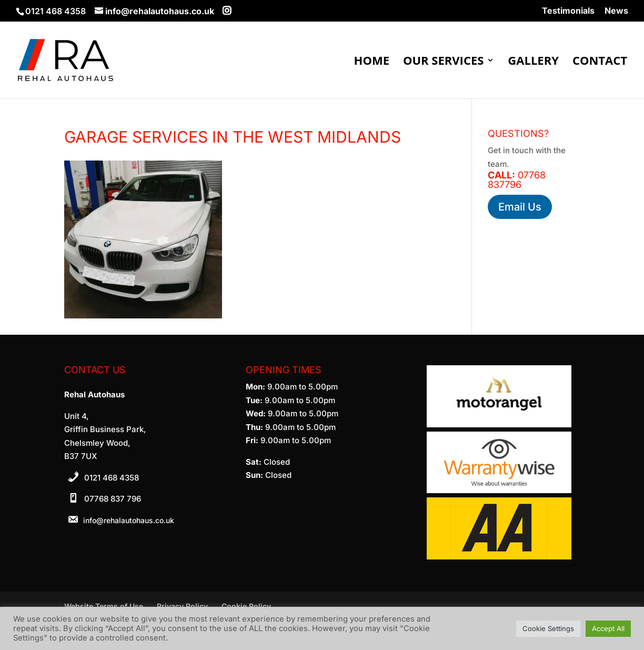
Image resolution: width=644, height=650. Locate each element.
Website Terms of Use (104, 606)
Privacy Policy (182, 606)
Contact (600, 62)
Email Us (520, 207)
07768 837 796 (113, 499)
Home (372, 62)
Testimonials (568, 11)
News (616, 11)
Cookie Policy (246, 606)
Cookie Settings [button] (548, 628)
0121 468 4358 (112, 478)
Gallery (533, 62)
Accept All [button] (608, 628)
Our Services (443, 62)
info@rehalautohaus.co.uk (129, 520)
